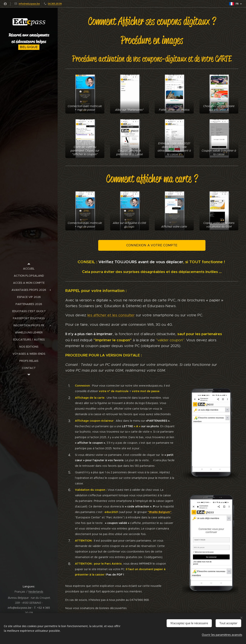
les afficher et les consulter (111, 315)
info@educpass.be (29, 4)
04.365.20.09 (55, 4)
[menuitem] (29, 269)
